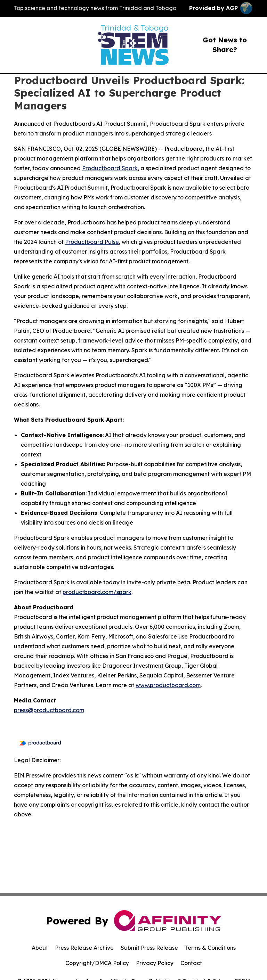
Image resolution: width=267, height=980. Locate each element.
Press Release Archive (84, 948)
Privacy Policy (155, 963)
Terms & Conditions (210, 948)
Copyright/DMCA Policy (97, 963)
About (40, 948)
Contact (191, 963)
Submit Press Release (149, 948)
